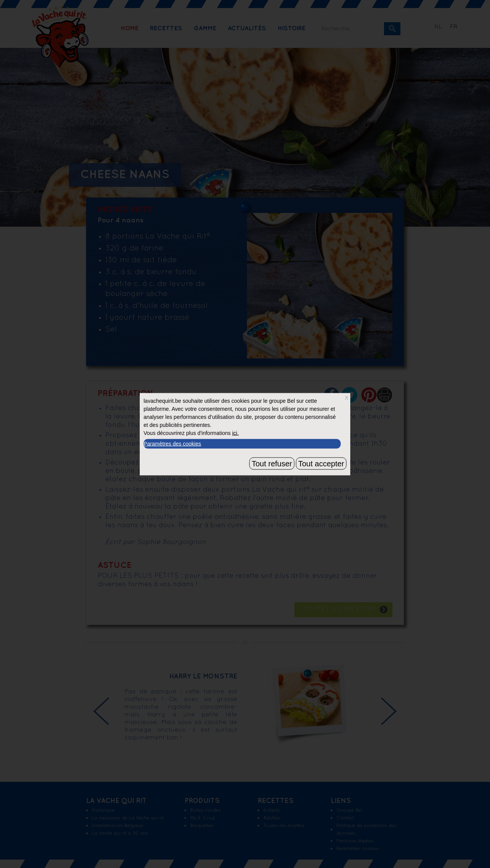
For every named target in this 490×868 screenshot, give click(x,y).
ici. (235, 433)
